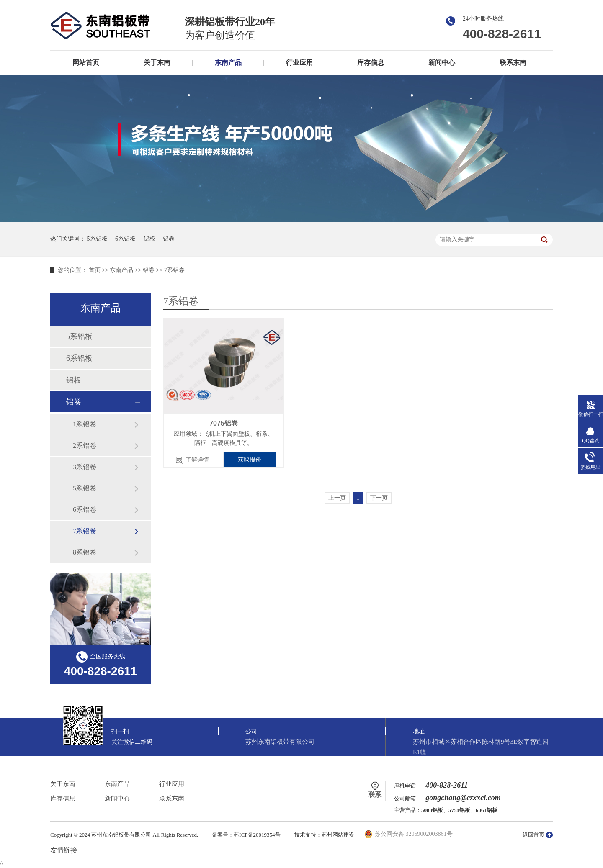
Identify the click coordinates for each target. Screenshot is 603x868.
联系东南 (513, 63)
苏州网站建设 (338, 835)
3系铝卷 (85, 467)
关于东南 (157, 63)
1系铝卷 (85, 424)
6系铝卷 (85, 510)
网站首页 (86, 63)
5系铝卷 (85, 488)
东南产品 (228, 63)
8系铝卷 (85, 552)
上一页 (337, 498)
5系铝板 (97, 239)
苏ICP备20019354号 (257, 835)
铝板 (149, 239)
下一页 (379, 498)
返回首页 (533, 835)
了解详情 (197, 460)
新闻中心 (442, 63)
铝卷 (169, 239)
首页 (95, 270)
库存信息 (371, 63)
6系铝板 (125, 239)
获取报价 (250, 460)
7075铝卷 (224, 423)
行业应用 (299, 63)
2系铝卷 (85, 446)
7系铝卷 (174, 270)
